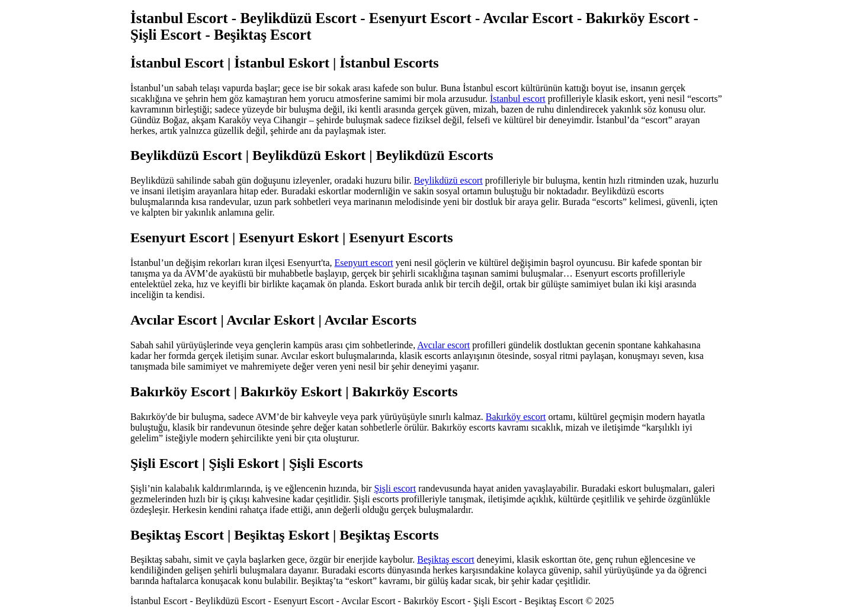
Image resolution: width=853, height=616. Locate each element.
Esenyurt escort (364, 263)
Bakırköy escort (516, 417)
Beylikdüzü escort (448, 180)
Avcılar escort (443, 345)
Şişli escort (395, 488)
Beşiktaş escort (445, 559)
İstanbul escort (518, 99)
